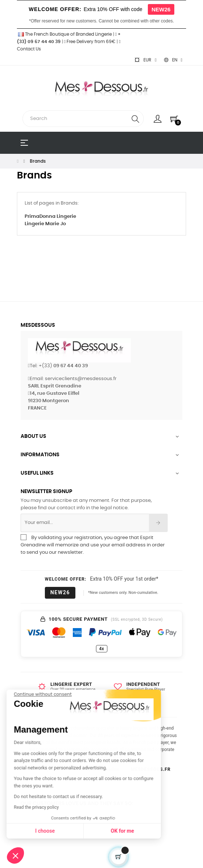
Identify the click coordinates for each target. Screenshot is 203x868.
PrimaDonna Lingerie (50, 217)
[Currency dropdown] (145, 60)
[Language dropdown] (173, 60)
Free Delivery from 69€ (90, 42)
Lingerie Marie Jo (45, 224)
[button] (15, 855)
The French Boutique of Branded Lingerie (64, 34)
